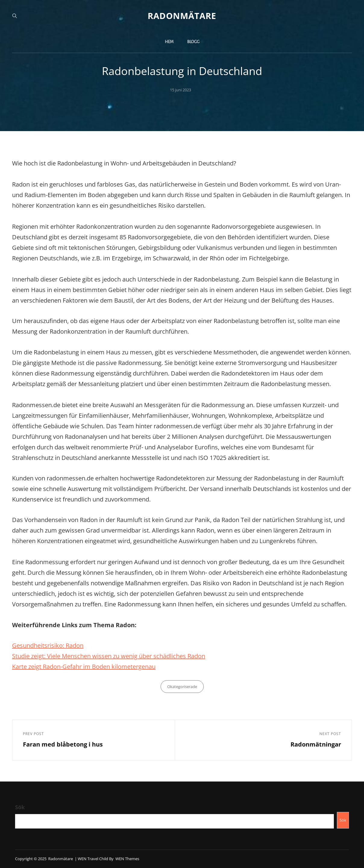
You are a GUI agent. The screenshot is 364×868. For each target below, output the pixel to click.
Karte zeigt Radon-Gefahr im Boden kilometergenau (84, 667)
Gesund (23, 645)
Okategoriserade (182, 687)
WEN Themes (127, 859)
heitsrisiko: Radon (59, 645)
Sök (20, 807)
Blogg (193, 42)
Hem (169, 42)
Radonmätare (182, 16)
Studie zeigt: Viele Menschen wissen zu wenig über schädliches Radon (109, 656)
